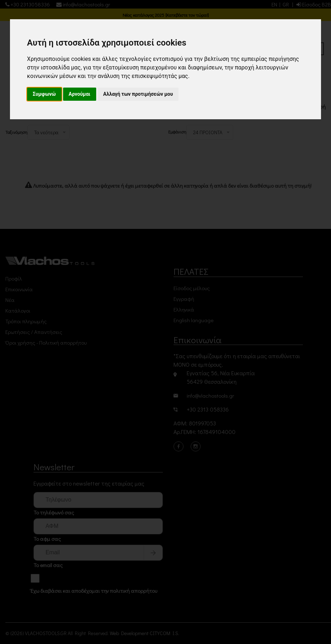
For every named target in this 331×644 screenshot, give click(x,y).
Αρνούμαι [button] (80, 94)
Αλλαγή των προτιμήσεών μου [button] (138, 94)
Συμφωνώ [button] (44, 94)
